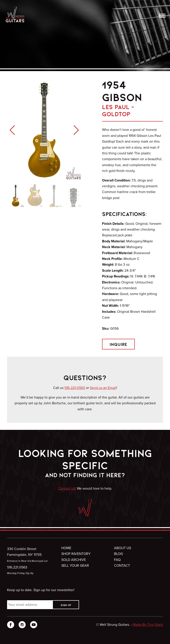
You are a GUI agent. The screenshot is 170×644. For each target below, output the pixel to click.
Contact (122, 565)
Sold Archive (74, 560)
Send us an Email (103, 388)
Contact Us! (67, 488)
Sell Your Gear (75, 565)
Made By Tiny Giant (148, 625)
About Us (123, 548)
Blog (118, 554)
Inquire (118, 344)
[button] (12, 130)
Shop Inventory (76, 554)
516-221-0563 (75, 388)
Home (66, 548)
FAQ (117, 560)
